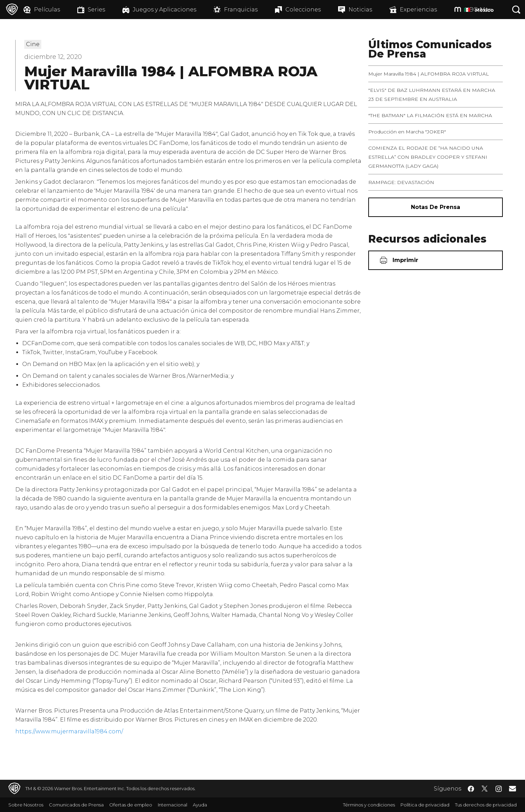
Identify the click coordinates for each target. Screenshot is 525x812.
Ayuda (200, 805)
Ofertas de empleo (131, 805)
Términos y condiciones (369, 805)
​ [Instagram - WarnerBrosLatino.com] (499, 789)
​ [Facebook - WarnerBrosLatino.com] (471, 789)
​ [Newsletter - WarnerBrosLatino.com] (513, 788)
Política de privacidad (425, 805)
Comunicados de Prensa (76, 805)
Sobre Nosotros (26, 805)
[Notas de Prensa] (436, 207)
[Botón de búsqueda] (516, 10)
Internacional (173, 805)
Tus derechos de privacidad (486, 805)
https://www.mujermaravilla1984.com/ (69, 731)
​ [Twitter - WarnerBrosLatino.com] (485, 789)
